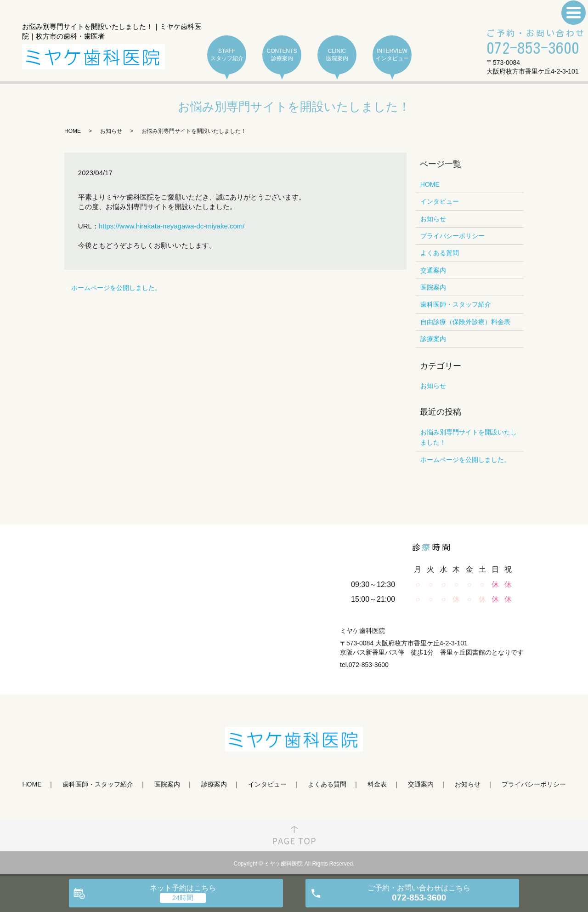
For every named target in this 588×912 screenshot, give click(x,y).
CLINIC (337, 55)
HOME (73, 131)
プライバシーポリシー (452, 236)
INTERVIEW (392, 55)
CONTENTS (282, 55)
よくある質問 (440, 253)
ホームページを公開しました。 (116, 288)
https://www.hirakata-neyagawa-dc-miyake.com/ (172, 226)
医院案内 (433, 287)
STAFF (227, 55)
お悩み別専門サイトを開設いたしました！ (469, 437)
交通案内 (433, 270)
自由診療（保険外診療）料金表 (465, 322)
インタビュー (440, 201)
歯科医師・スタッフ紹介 (456, 304)
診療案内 (433, 339)
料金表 (377, 784)
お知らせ (111, 131)
